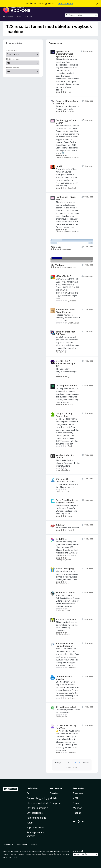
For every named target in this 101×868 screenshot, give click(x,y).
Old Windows (57, 265)
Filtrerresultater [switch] (14, 43)
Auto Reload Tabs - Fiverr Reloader (66, 311)
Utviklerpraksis (35, 813)
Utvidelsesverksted (37, 803)
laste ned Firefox (65, 4)
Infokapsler (22, 845)
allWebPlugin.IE (64, 276)
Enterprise (55, 803)
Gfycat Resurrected (66, 707)
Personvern (8, 845)
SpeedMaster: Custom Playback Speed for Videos (65, 54)
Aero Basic (56, 247)
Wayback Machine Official (65, 456)
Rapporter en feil (35, 828)
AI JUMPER (62, 539)
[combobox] (81, 15)
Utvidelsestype (13, 59)
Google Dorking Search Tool (64, 415)
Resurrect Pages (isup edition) (67, 102)
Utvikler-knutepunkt (37, 808)
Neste (86, 763)
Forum (30, 823)
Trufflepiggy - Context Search (67, 122)
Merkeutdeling (13, 68)
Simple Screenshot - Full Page (66, 333)
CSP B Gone (62, 479)
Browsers (78, 793)
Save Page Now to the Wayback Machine (67, 501)
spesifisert (26, 852)
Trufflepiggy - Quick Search (66, 198)
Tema (19, 16)
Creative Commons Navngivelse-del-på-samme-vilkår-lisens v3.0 (37, 854)
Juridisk (34, 845)
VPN (75, 798)
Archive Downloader (66, 619)
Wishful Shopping (65, 569)
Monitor (77, 808)
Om (28, 793)
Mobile (53, 798)
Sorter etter (12, 51)
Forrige (58, 763)
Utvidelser (8, 16)
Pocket (77, 813)
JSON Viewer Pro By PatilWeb (66, 727)
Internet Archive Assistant (64, 678)
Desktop (54, 793)
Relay (76, 803)
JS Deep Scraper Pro (66, 386)
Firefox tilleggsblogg (38, 798)
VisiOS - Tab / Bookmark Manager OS (66, 364)
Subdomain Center (65, 593)
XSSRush (60, 525)
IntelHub (60, 166)
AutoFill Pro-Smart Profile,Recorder (65, 645)
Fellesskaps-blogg (36, 818)
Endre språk (78, 851)
